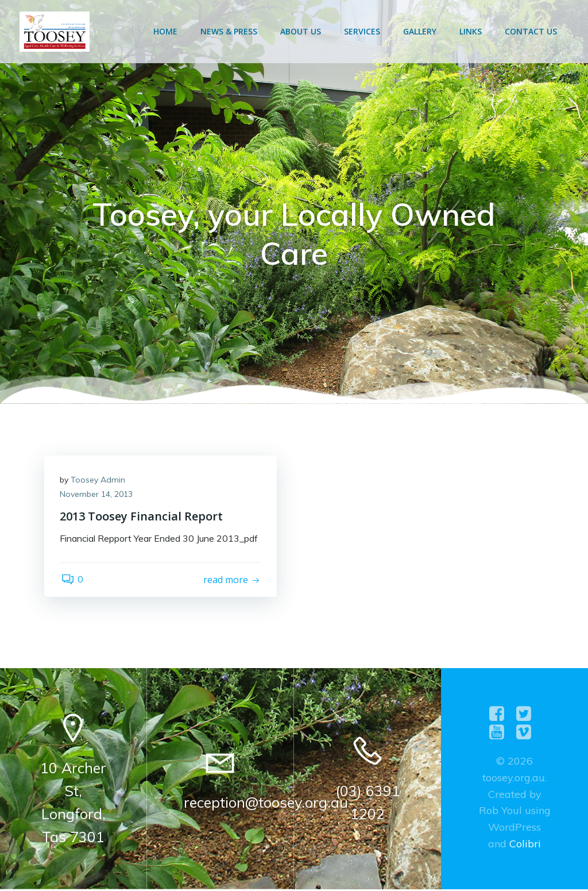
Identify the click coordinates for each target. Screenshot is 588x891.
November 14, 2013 (98, 497)
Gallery (421, 31)
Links (472, 31)
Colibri (525, 845)
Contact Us (532, 31)
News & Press (230, 31)
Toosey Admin (100, 482)
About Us (302, 31)
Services (363, 31)
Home (167, 31)
